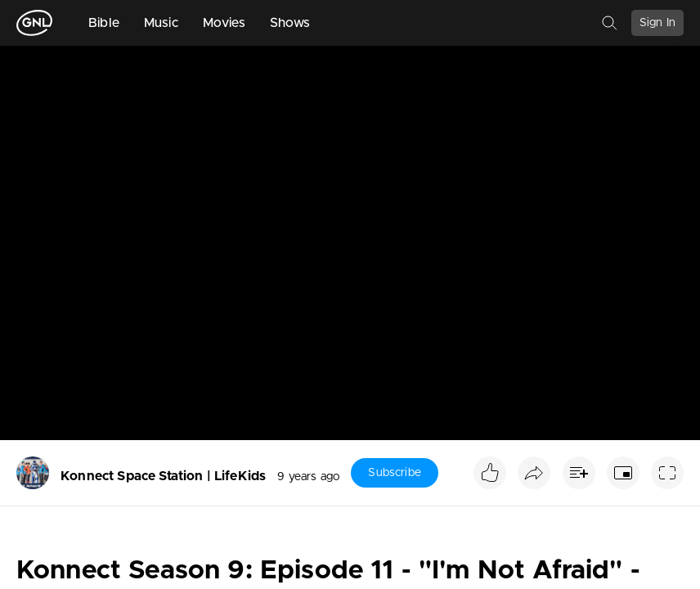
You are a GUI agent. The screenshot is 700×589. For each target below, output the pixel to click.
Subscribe (394, 473)
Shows (290, 23)
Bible (104, 23)
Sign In (657, 23)
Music (161, 23)
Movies (224, 23)
